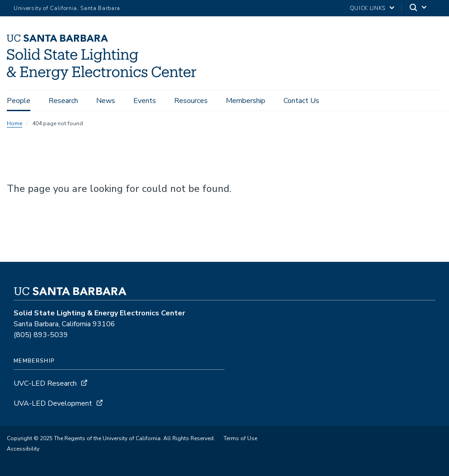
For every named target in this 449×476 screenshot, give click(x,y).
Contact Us (301, 101)
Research (63, 101)
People (19, 101)
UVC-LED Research (45, 383)
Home (15, 123)
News (106, 101)
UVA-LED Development (54, 403)
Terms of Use (240, 438)
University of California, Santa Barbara (67, 8)
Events (145, 101)
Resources (191, 101)
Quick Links (368, 8)
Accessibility (23, 449)
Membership (246, 101)
